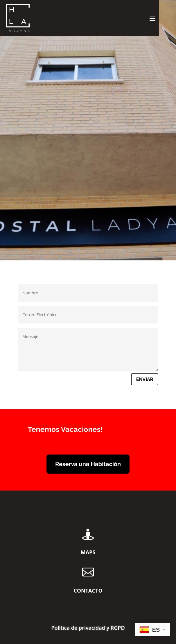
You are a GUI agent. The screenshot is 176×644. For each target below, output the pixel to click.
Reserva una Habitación (88, 464)
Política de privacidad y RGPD (88, 628)
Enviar (145, 379)
